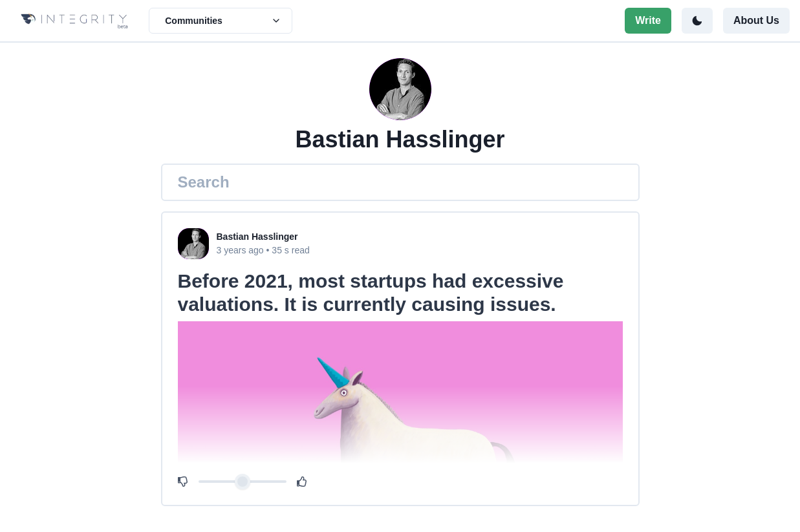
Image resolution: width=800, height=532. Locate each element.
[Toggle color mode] (697, 21)
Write (648, 20)
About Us (756, 20)
